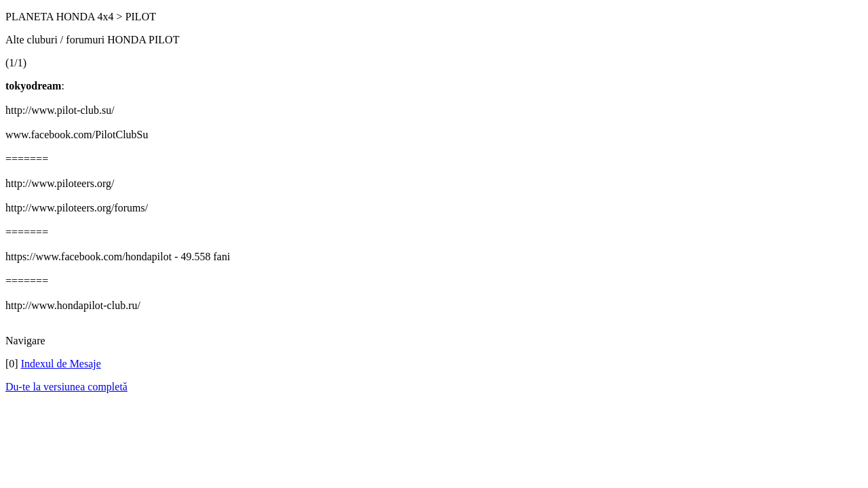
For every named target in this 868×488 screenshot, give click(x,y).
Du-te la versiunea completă (66, 387)
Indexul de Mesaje (61, 364)
